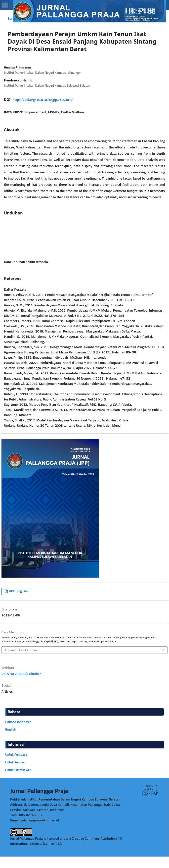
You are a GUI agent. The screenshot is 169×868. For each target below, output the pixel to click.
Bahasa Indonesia (18, 722)
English (11, 730)
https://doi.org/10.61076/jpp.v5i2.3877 (43, 100)
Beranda (14, 19)
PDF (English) (18, 591)
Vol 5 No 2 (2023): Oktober (57, 19)
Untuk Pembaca (16, 755)
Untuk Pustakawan (18, 770)
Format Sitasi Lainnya (21, 650)
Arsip (29, 19)
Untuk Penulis (15, 763)
